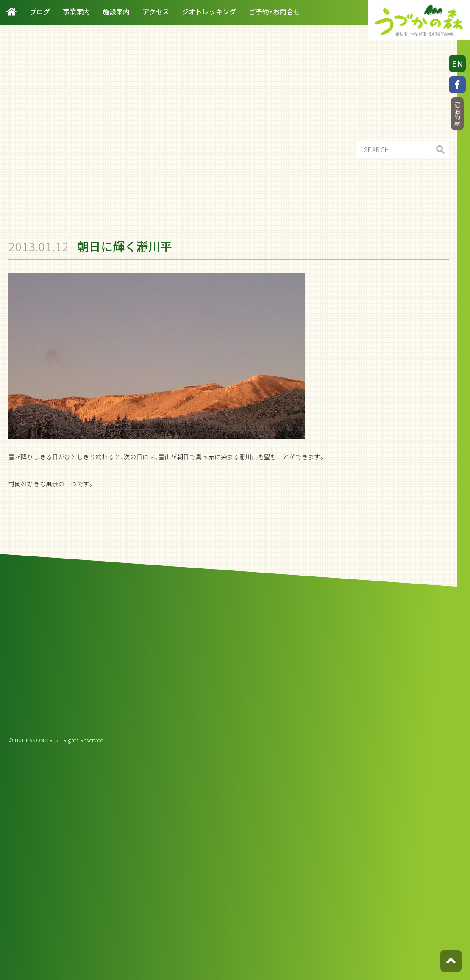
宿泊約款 (457, 114)
